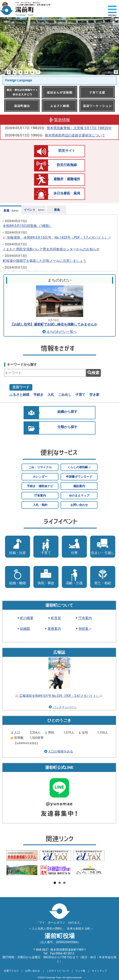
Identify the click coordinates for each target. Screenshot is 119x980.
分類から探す (67, 427)
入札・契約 (40, 505)
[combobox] (45, 373)
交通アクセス (11, 971)
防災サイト (67, 151)
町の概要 (27, 618)
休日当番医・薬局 (67, 193)
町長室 (56, 618)
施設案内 (79, 486)
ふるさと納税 (19, 395)
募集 (57, 210)
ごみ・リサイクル (40, 467)
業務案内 (54, 629)
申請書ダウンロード (79, 477)
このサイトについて (58, 971)
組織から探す (67, 412)
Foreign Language (18, 80)
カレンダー (40, 477)
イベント (30, 210)
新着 (6, 211)
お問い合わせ (79, 505)
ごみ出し (65, 395)
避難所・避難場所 (67, 179)
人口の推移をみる (61, 751)
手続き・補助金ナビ (40, 486)
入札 (51, 395)
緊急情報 (62, 120)
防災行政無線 (67, 165)
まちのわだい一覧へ (59, 332)
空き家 (94, 395)
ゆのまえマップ (79, 496)
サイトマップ (99, 971)
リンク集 (80, 971)
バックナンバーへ (65, 707)
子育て (80, 395)
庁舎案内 (40, 496)
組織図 (25, 629)
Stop (116, 72)
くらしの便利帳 (79, 467)
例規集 (85, 629)
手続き (38, 395)
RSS (15, 211)
